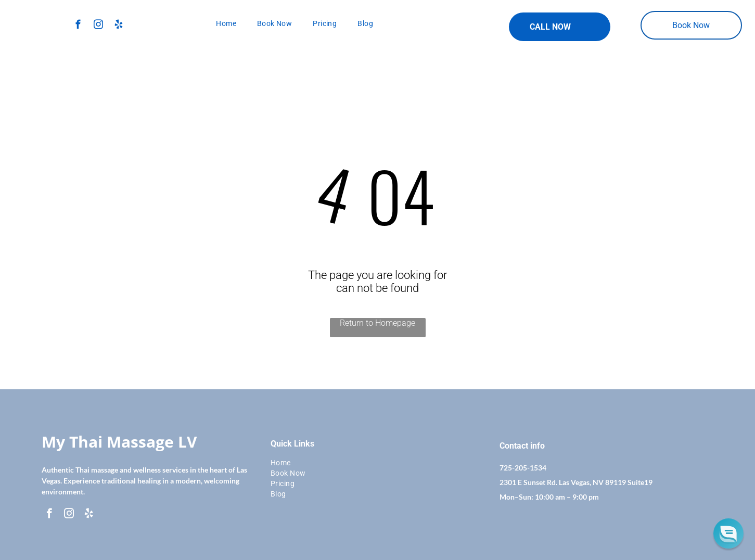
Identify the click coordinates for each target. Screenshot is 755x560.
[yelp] (118, 26)
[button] (728, 533)
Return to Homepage (377, 323)
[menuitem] (226, 23)
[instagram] (98, 26)
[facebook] (78, 26)
